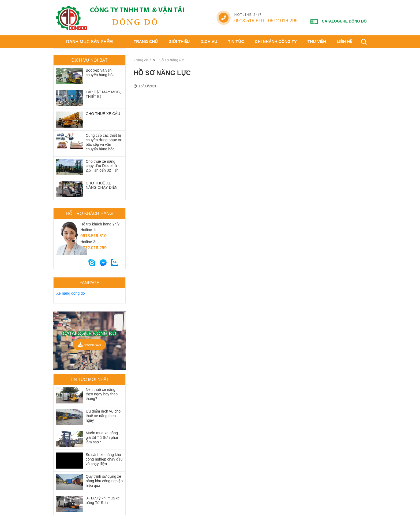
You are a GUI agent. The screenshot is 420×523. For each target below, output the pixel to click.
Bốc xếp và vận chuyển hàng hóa (100, 73)
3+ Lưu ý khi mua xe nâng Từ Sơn (103, 500)
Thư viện (317, 41)
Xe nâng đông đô (71, 293)
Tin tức (236, 41)
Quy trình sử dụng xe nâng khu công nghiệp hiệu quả (104, 481)
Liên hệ (344, 41)
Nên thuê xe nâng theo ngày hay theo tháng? (102, 394)
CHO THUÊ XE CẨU (103, 114)
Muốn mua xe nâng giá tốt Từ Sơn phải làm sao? (102, 437)
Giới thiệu (179, 41)
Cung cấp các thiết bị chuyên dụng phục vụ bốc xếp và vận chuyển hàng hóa (104, 142)
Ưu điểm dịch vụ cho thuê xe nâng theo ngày (103, 416)
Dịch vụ (209, 41)
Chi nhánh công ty (276, 41)
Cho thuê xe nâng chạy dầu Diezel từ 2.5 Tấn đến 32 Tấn (102, 166)
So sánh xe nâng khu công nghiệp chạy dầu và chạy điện (104, 459)
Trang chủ (146, 41)
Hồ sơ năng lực (171, 60)
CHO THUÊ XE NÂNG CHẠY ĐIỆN (102, 185)
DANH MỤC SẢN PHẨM (89, 42)
